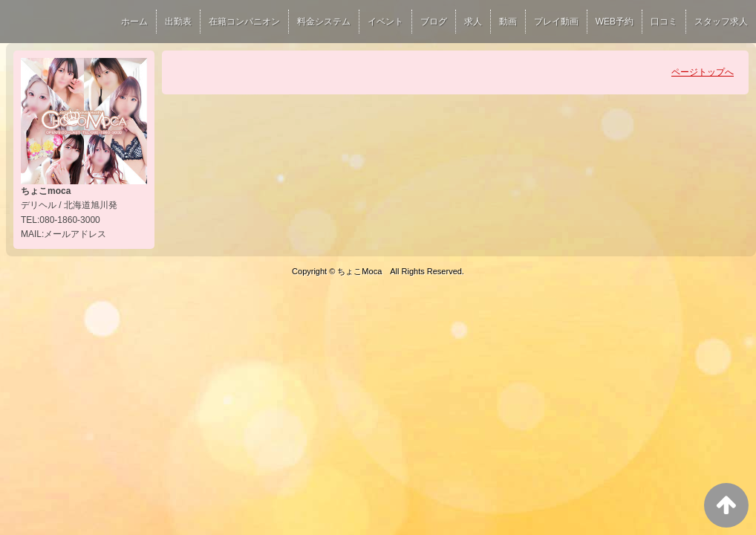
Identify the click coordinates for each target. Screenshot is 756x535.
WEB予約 (615, 22)
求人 (473, 22)
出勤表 (178, 22)
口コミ (664, 22)
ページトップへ (703, 72)
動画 (508, 22)
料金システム (324, 22)
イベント (385, 22)
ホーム (134, 22)
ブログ (434, 22)
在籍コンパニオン (244, 22)
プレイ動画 (556, 22)
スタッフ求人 (721, 22)
